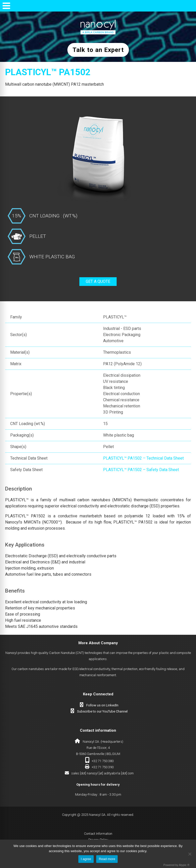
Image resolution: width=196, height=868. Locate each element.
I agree (86, 859)
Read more (107, 859)
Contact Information (98, 834)
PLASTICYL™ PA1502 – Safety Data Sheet (141, 470)
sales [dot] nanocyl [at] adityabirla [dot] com (102, 773)
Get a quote (98, 281)
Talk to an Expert (98, 50)
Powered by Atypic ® (176, 865)
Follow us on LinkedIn (102, 705)
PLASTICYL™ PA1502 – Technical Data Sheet (143, 458)
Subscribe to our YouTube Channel (102, 711)
